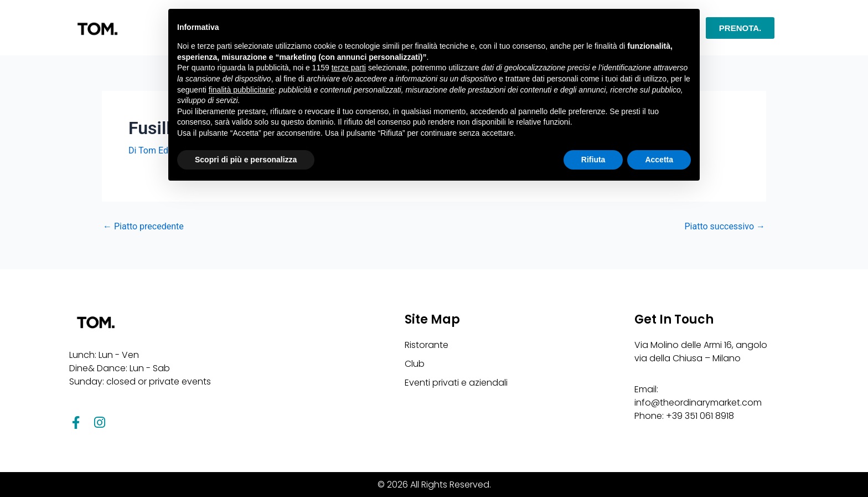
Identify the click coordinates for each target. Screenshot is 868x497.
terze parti (349, 68)
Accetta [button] (659, 160)
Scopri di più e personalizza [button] (246, 160)
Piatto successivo (725, 227)
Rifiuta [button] (593, 160)
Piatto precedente (143, 227)
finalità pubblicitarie (242, 90)
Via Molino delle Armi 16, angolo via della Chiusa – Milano (701, 352)
